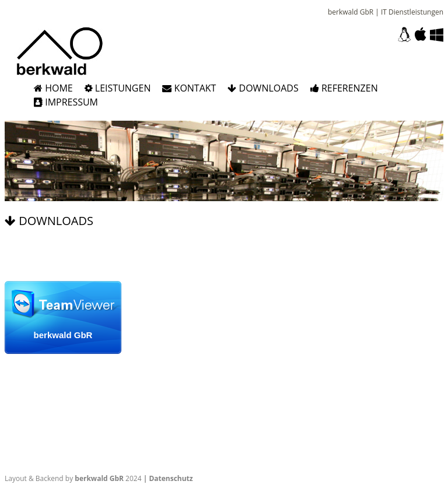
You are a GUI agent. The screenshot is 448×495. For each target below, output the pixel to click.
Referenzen (344, 88)
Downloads (263, 88)
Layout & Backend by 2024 (73, 478)
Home (53, 88)
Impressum (66, 102)
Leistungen (118, 88)
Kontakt (189, 88)
